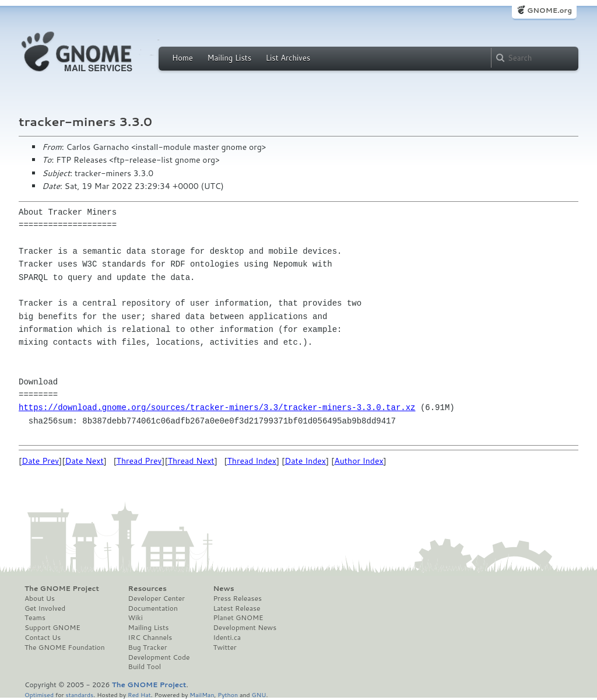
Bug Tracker (148, 647)
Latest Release (236, 608)
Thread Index (252, 461)
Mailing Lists (229, 58)
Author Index (359, 461)
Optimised (39, 694)
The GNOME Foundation (65, 647)
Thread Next (191, 461)
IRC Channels (150, 638)
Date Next (84, 461)
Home (182, 58)
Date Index (305, 461)
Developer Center (157, 598)
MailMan (202, 694)
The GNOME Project (62, 589)
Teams (35, 618)
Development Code (159, 657)
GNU (259, 694)
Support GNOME (52, 628)
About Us (40, 598)
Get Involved (45, 608)
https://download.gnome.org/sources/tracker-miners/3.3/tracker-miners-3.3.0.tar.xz (217, 407)
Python (228, 694)
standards (79, 694)
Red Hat (139, 694)
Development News (245, 628)
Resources (148, 589)
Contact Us (43, 638)
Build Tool (145, 667)
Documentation (153, 608)
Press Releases (237, 598)
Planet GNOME (238, 618)
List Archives (288, 58)
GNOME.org (549, 10)
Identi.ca (227, 638)
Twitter (224, 647)
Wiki (136, 618)
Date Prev (40, 461)
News (223, 589)
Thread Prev (139, 461)
